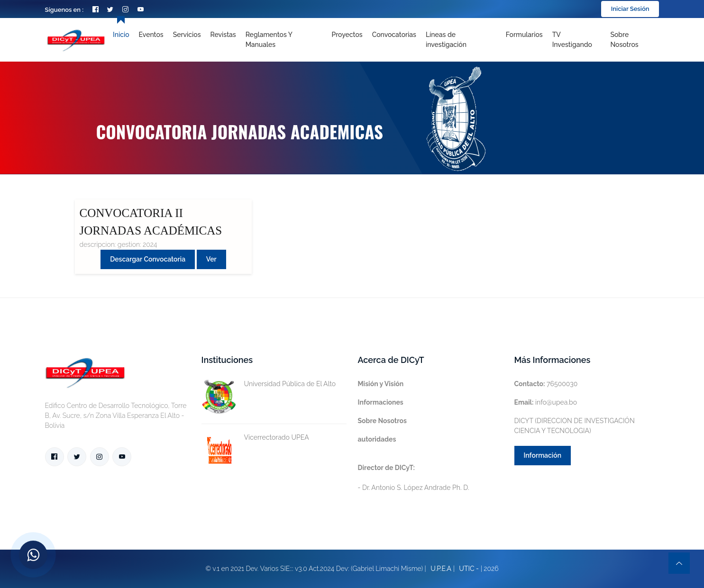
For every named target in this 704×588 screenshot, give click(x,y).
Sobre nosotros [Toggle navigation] (624, 40)
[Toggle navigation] (461, 40)
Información (543, 455)
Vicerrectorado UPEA (255, 438)
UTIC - (469, 569)
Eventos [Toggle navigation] (151, 35)
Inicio (121, 35)
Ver (211, 259)
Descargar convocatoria (148, 259)
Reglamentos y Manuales (269, 40)
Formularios (524, 35)
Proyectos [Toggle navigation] (347, 35)
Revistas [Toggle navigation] (223, 35)
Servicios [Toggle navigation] (187, 35)
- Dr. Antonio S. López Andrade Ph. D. (414, 478)
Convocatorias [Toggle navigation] (394, 35)
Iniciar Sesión (630, 9)
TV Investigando (572, 40)
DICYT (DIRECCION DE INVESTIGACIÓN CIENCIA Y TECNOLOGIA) (575, 426)
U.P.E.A (441, 569)
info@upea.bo (546, 402)
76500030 (546, 384)
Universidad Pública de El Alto (269, 384)
